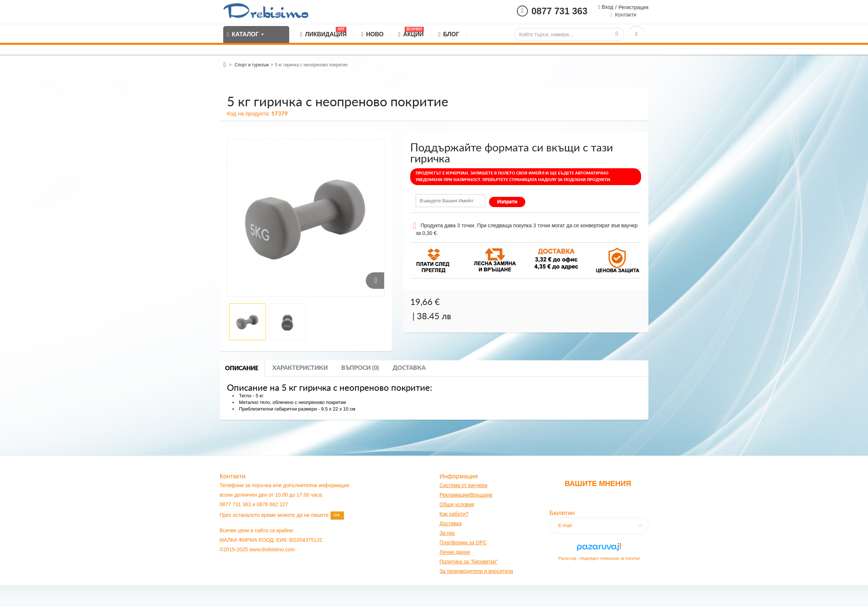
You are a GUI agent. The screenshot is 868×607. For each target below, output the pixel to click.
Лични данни (455, 552)
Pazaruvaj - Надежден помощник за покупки (599, 558)
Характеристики (300, 368)
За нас (447, 533)
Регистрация (633, 7)
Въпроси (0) (360, 368)
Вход (607, 7)
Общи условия (457, 504)
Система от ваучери (464, 485)
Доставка (409, 368)
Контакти (626, 15)
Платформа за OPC (463, 542)
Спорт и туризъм (252, 65)
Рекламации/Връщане (466, 495)
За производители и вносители (476, 571)
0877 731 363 (560, 11)
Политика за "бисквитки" (468, 562)
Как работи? (454, 514)
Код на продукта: (248, 113)
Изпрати (507, 202)
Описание (242, 368)
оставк (451, 523)
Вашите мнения (598, 483)
